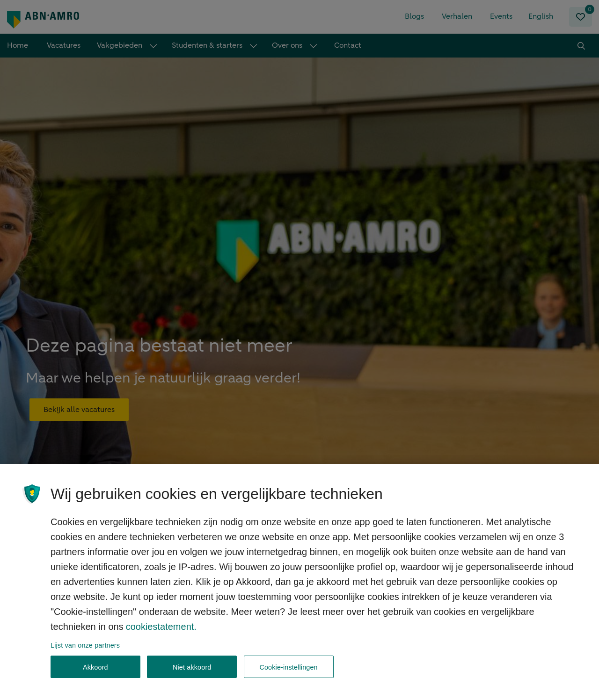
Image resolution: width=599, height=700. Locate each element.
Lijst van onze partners (85, 654)
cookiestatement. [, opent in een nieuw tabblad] (161, 635)
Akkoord (95, 676)
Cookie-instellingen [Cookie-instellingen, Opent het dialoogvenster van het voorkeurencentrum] (288, 676)
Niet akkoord (192, 676)
